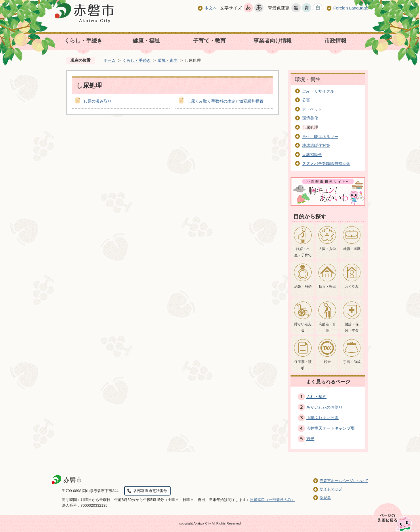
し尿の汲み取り (98, 101)
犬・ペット (312, 109)
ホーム (110, 60)
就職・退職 (352, 249)
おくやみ (352, 287)
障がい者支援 (303, 327)
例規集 (325, 498)
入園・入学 (327, 249)
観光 (310, 439)
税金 (327, 362)
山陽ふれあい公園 (322, 418)
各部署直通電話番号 (150, 491)
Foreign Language (351, 8)
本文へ (211, 8)
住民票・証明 (303, 365)
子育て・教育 (209, 41)
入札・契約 (316, 397)
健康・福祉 (146, 41)
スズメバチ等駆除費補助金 (326, 164)
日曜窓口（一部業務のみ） (272, 500)
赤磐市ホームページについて (344, 481)
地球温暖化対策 (316, 145)
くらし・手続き (83, 41)
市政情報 (335, 41)
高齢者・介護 (327, 327)
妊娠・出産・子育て (303, 252)
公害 (306, 100)
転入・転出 (327, 287)
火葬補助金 (312, 155)
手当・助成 (352, 362)
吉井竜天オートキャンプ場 (331, 428)
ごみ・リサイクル (318, 91)
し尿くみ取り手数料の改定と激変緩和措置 (225, 101)
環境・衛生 (168, 60)
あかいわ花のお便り (324, 407)
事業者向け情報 (273, 41)
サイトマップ (331, 489)
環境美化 (310, 118)
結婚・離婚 (303, 287)
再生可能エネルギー (320, 137)
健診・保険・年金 (352, 327)
